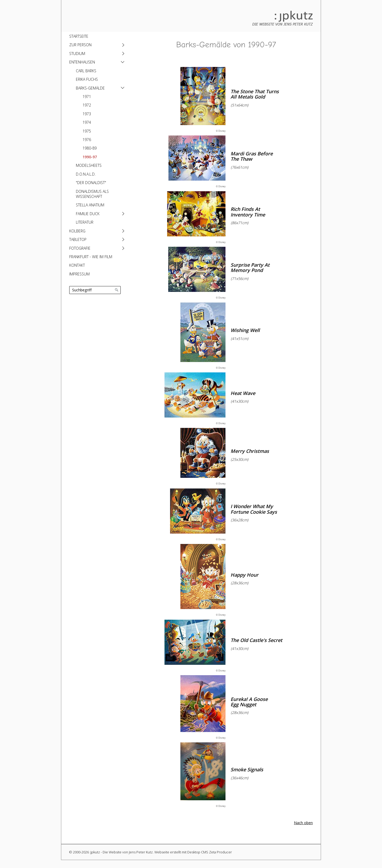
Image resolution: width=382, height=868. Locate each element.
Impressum (79, 274)
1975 (87, 131)
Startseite (79, 36)
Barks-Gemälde (90, 88)
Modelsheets (89, 165)
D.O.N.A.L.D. (86, 174)
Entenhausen (82, 62)
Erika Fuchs (87, 79)
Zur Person (80, 45)
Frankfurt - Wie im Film (91, 257)
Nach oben (303, 823)
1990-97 (90, 157)
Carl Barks (86, 71)
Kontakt (77, 265)
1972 (87, 105)
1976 (87, 140)
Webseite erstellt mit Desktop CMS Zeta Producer (193, 852)
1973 (87, 114)
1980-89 (90, 148)
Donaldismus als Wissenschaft (92, 194)
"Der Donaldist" (91, 183)
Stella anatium (90, 205)
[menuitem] (96, 36)
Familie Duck (88, 214)
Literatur (85, 222)
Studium (77, 54)
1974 (87, 122)
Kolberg (77, 231)
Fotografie (80, 248)
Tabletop (78, 239)
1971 (87, 97)
